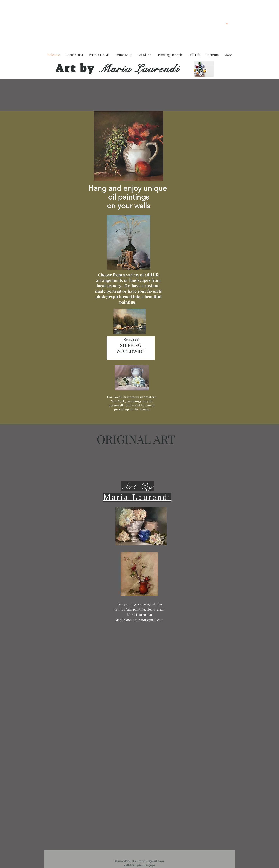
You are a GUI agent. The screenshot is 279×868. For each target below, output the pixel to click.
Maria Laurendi (137, 69)
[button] (227, 23)
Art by (75, 68)
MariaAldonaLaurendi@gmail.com (139, 620)
